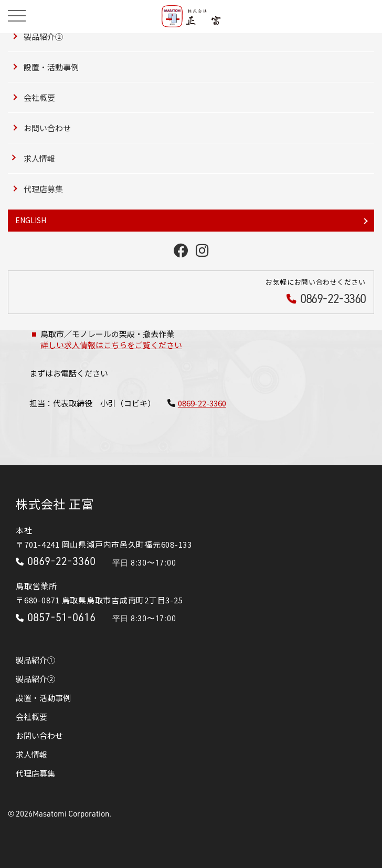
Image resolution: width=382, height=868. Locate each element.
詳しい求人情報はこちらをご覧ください (111, 345)
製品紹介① (35, 660)
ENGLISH (31, 220)
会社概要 (39, 97)
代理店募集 (43, 189)
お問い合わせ (47, 128)
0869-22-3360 (202, 403)
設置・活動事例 (51, 67)
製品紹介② (43, 36)
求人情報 (39, 158)
